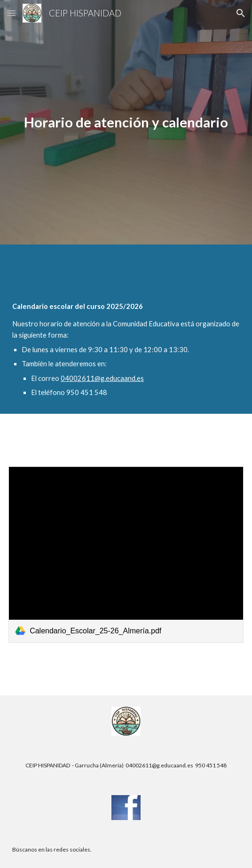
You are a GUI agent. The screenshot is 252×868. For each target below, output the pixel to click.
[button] (11, 13)
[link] (126, 555)
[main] (126, 122)
